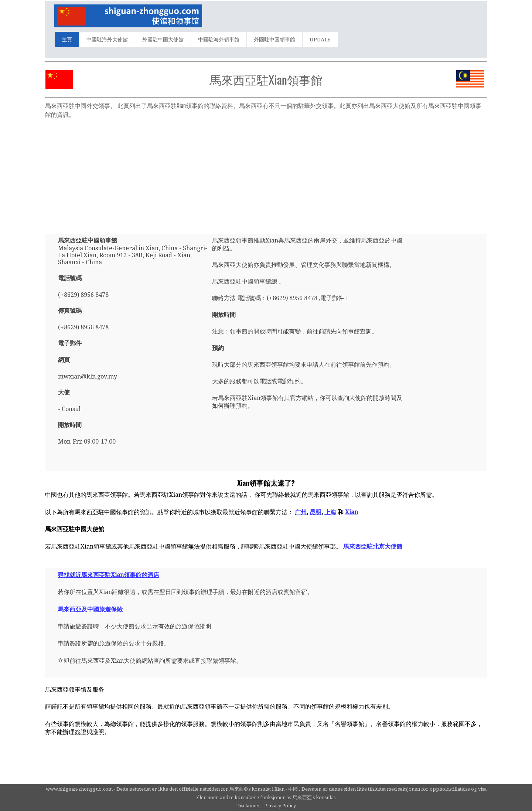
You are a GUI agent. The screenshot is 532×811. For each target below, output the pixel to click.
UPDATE (320, 40)
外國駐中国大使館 (163, 40)
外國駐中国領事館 (274, 40)
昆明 (316, 512)
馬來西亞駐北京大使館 (373, 547)
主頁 (67, 40)
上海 (330, 512)
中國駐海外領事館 (219, 40)
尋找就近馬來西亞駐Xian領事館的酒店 (108, 575)
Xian (352, 512)
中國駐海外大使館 (107, 40)
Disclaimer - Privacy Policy (266, 806)
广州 (301, 512)
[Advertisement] (266, 173)
